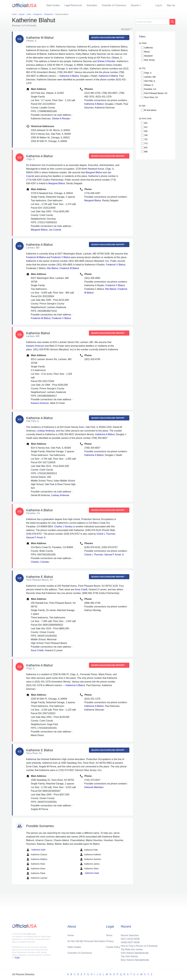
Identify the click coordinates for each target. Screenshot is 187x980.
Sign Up (171, 5)
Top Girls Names (129, 956)
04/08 (124, 942)
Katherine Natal (89, 873)
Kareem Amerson (35, 346)
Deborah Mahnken (94, 787)
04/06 (137, 942)
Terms (109, 935)
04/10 (130, 939)
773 (146, 143)
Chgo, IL (148, 73)
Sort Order (125, 29)
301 (146, 123)
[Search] (152, 22)
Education (92, 5)
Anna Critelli (81, 589)
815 (146, 148)
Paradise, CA (150, 89)
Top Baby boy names (132, 949)
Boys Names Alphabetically (135, 960)
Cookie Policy (113, 947)
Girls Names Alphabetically (135, 953)
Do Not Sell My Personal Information (86, 941)
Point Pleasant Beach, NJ (156, 93)
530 (146, 131)
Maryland (148, 56)
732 (146, 139)
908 (146, 152)
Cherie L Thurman (106, 534)
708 (146, 135)
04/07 (130, 942)
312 (146, 127)
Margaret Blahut (94, 172)
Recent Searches (130, 935)
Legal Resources (73, 5)
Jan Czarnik (55, 230)
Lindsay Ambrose (46, 431)
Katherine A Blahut (69, 76)
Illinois (147, 52)
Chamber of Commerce (114, 5)
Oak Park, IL (150, 81)
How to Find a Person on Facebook (139, 946)
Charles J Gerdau (63, 527)
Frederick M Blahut (36, 257)
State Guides (53, 5)
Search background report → (109, 38)
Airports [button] (135, 5)
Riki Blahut (52, 268)
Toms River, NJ (151, 97)
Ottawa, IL (149, 85)
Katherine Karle (36, 850)
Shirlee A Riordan (106, 61)
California (148, 48)
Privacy (110, 941)
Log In (159, 5)
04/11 (124, 939)
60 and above (150, 110)
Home (71, 935)
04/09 (137, 939)
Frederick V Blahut (61, 257)
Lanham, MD (150, 77)
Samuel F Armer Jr (36, 537)
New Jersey (149, 60)
